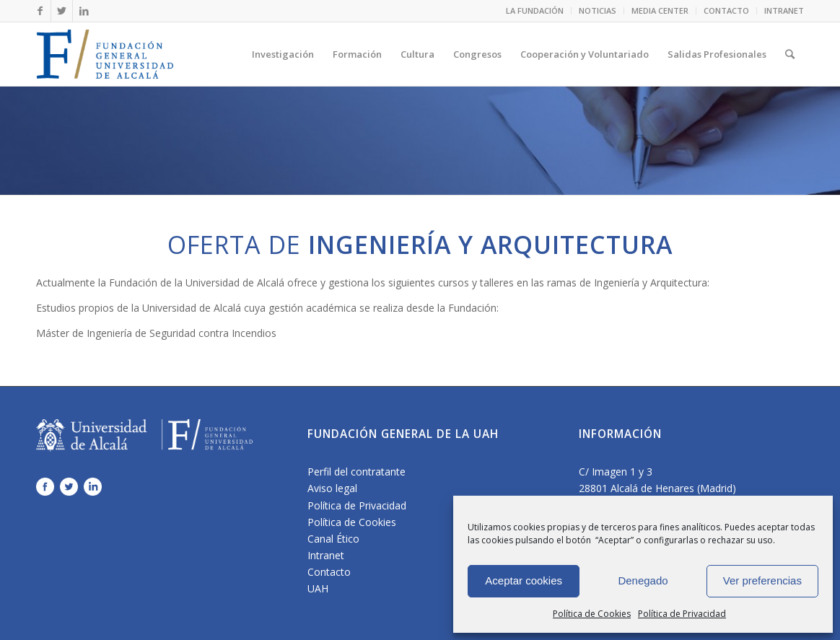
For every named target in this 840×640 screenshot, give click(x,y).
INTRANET (784, 10)
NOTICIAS (598, 10)
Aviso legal (332, 488)
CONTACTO (726, 10)
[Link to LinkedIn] (84, 11)
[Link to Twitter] (62, 11)
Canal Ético (333, 539)
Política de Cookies (592, 614)
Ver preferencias (762, 580)
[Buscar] (790, 54)
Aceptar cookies (524, 580)
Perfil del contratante (356, 472)
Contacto (329, 572)
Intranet (326, 555)
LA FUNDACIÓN (535, 10)
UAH (318, 588)
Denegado (643, 580)
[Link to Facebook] (40, 11)
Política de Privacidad (682, 614)
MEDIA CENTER (660, 10)
